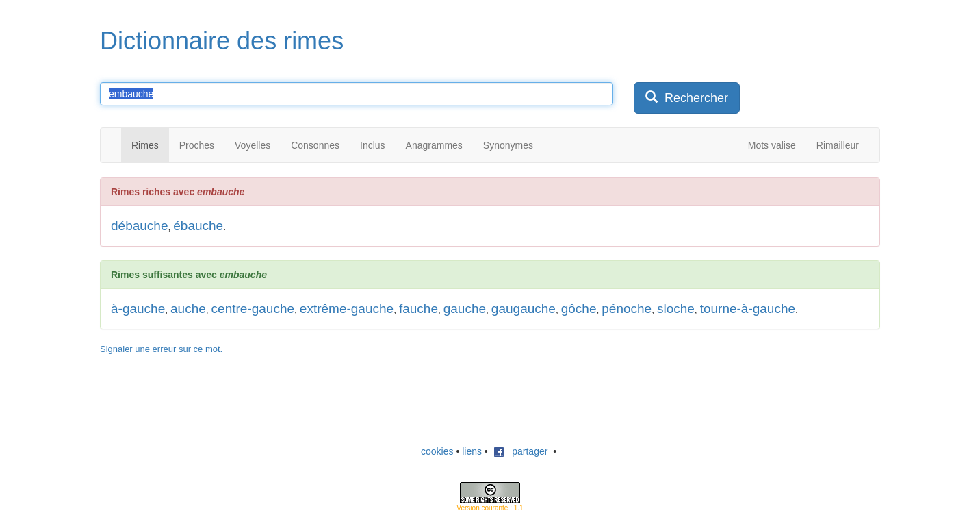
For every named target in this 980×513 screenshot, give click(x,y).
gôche (579, 309)
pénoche (627, 309)
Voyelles (253, 145)
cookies (437, 451)
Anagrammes (434, 145)
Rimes (145, 145)
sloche (676, 309)
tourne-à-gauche (748, 309)
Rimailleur (838, 145)
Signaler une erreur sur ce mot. (161, 349)
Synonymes (508, 145)
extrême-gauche (347, 309)
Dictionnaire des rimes (222, 41)
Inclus (373, 145)
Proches (197, 145)
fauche (418, 309)
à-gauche (138, 309)
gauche (465, 309)
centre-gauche (253, 309)
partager (521, 451)
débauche (139, 226)
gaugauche (524, 309)
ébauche (198, 226)
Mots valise (772, 145)
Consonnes (315, 145)
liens (472, 451)
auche (188, 309)
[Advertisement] (490, 400)
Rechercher (687, 98)
